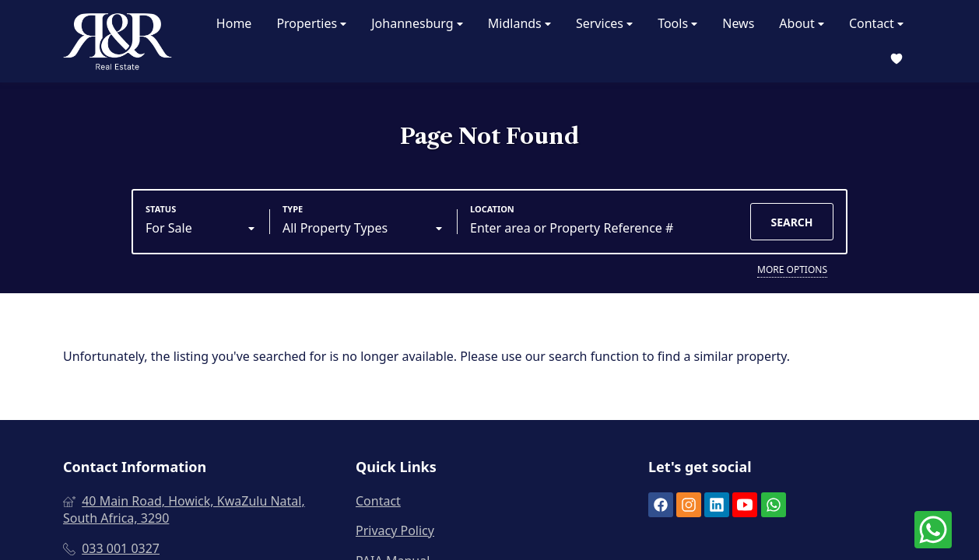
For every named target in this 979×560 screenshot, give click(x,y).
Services (604, 24)
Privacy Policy (395, 530)
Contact (876, 24)
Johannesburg (417, 24)
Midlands (519, 24)
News (738, 23)
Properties (311, 24)
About (802, 24)
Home (234, 23)
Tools (677, 24)
